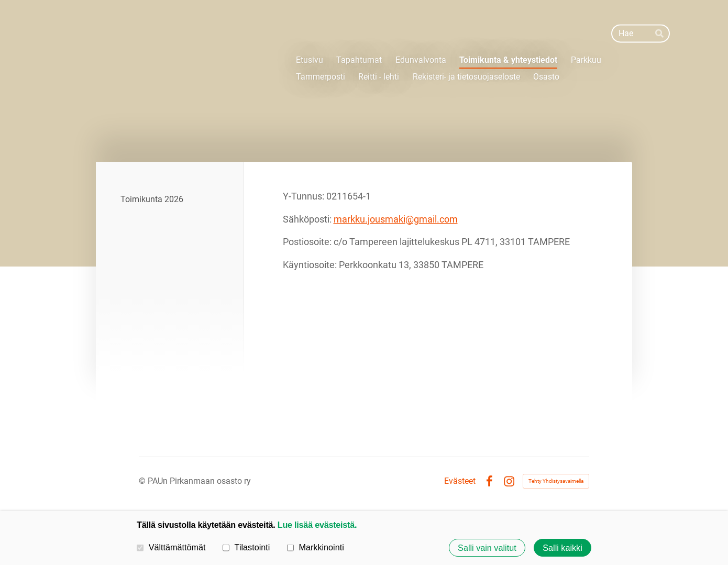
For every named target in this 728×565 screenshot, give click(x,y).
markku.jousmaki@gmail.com (396, 219)
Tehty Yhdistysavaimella (556, 481)
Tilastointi (246, 547)
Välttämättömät (171, 547)
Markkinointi (316, 547)
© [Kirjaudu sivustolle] (143, 481)
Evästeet (460, 481)
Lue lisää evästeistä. (317, 525)
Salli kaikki (562, 548)
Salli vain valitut (487, 548)
